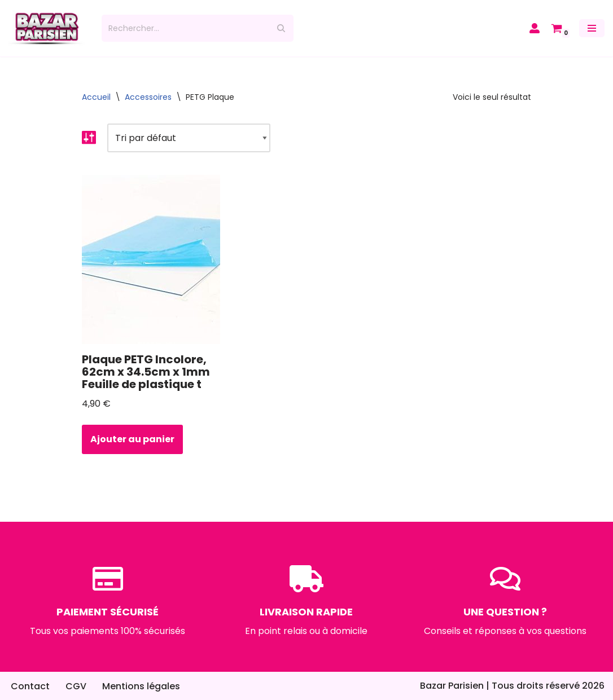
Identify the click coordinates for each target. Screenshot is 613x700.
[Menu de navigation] (592, 28)
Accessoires (148, 97)
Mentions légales (141, 686)
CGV (76, 686)
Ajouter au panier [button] (132, 439)
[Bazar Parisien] (47, 28)
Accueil (96, 97)
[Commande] (189, 138)
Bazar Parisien (452, 686)
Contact (30, 686)
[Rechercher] (185, 28)
